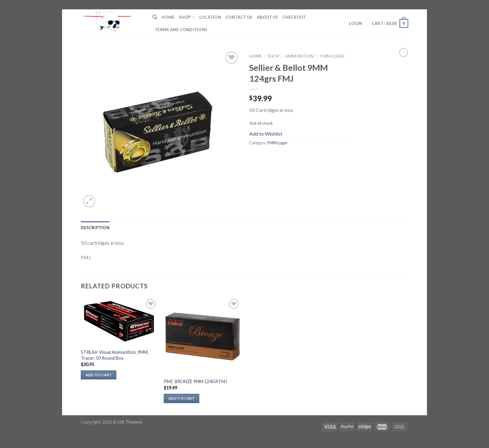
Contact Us (239, 17)
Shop (187, 17)
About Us (268, 17)
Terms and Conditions (181, 30)
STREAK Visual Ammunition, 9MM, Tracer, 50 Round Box (115, 355)
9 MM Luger (332, 56)
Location (210, 17)
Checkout (294, 17)
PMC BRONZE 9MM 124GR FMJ (195, 381)
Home (168, 17)
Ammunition (300, 56)
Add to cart (99, 375)
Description (95, 228)
